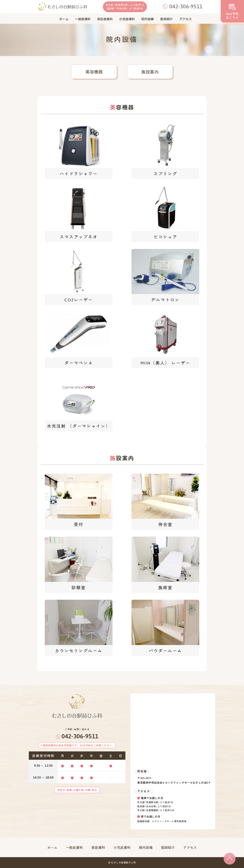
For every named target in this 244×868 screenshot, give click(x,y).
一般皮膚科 (74, 847)
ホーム (52, 847)
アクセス (190, 847)
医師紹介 (168, 847)
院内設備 (146, 847)
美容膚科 (98, 847)
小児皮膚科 (122, 847)
